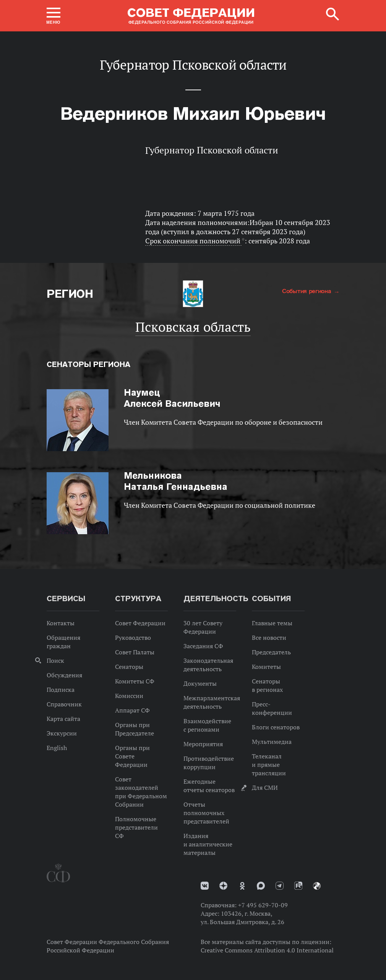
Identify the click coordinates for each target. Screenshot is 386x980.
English (57, 748)
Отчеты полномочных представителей (206, 813)
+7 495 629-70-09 (263, 905)
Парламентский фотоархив (317, 886)
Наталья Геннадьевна (176, 481)
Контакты (61, 623)
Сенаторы (129, 667)
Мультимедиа (272, 742)
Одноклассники (242, 886)
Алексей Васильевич (172, 398)
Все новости (269, 638)
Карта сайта (63, 719)
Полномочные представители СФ (136, 827)
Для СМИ (265, 788)
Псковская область (193, 327)
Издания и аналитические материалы (208, 844)
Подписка (61, 690)
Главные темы (272, 623)
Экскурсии (62, 733)
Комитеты (266, 667)
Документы (200, 683)
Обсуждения (64, 675)
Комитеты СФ (135, 681)
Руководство (133, 638)
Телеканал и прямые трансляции (269, 765)
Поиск (55, 660)
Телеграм (280, 886)
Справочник (64, 704)
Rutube (298, 886)
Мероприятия (203, 744)
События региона (307, 291)
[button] (54, 16)
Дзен (223, 886)
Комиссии (129, 696)
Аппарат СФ (132, 710)
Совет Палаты (135, 652)
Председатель (271, 652)
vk (205, 886)
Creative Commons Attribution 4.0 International (267, 950)
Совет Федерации (140, 623)
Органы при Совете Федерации (132, 756)
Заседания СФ (203, 646)
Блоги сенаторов (276, 727)
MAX (261, 886)
